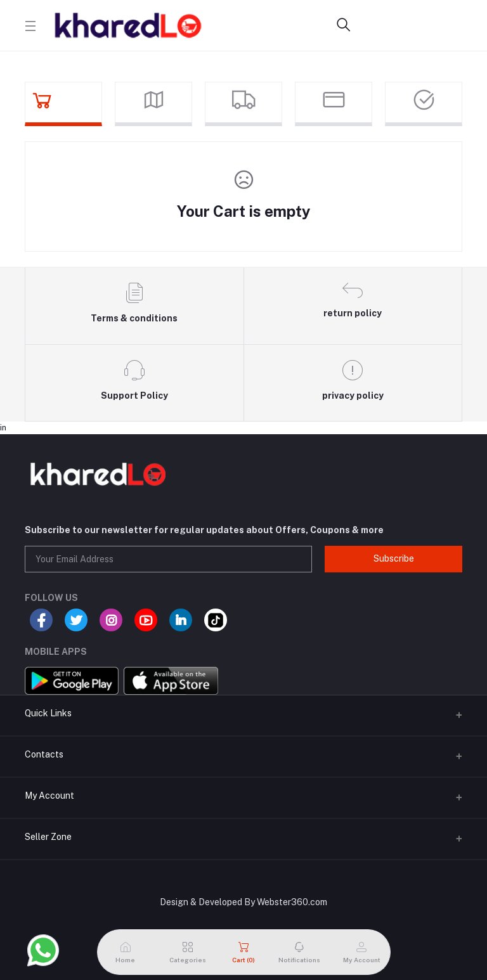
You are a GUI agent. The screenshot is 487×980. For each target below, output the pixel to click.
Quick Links (48, 713)
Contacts (44, 754)
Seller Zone (48, 837)
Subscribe (394, 558)
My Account (49, 796)
